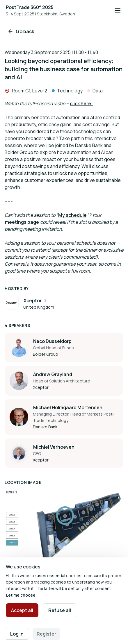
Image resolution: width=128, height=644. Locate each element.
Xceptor (36, 300)
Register (46, 634)
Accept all (22, 610)
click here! (81, 103)
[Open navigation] (118, 10)
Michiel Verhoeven (54, 447)
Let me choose (21, 595)
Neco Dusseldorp (52, 341)
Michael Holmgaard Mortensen (68, 407)
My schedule (72, 215)
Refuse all (60, 610)
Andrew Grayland (53, 374)
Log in (17, 634)
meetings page (22, 222)
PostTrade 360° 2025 (30, 7)
